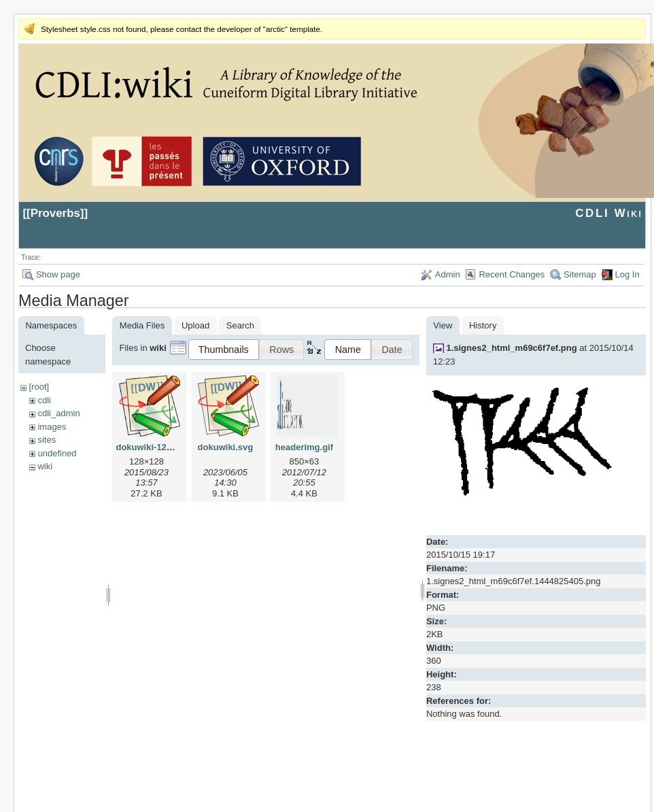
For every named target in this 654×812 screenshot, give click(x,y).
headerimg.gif (304, 447)
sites (47, 440)
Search (240, 325)
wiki (45, 466)
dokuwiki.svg (226, 447)
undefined (57, 453)
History (483, 325)
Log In (627, 274)
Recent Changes (512, 274)
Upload (195, 325)
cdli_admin (58, 413)
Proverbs (55, 213)
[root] (39, 387)
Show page (58, 274)
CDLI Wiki (609, 213)
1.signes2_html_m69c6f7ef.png (511, 348)
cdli (44, 400)
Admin (448, 274)
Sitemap (580, 274)
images (52, 427)
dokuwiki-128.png (153, 447)
